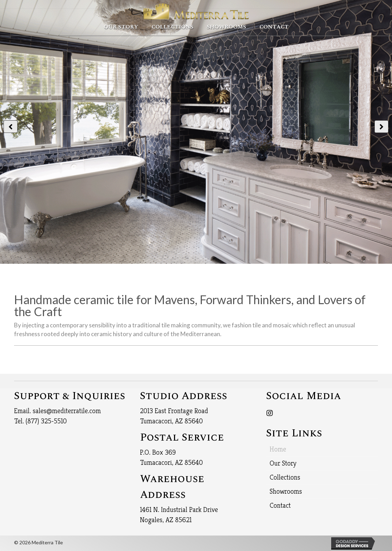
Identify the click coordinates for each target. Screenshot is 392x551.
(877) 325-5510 (46, 421)
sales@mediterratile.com (67, 411)
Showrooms (286, 491)
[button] (11, 127)
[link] (121, 26)
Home (278, 449)
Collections (285, 477)
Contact (280, 505)
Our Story (283, 463)
